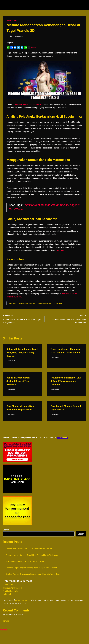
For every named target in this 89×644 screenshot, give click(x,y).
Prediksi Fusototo (10, 591)
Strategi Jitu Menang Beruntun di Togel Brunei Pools (66, 319)
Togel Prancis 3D (44, 303)
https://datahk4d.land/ (13, 588)
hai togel (4, 630)
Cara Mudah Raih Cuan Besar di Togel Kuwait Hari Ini (29, 549)
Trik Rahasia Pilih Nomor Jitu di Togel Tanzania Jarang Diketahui (66, 381)
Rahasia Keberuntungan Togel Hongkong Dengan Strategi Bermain (22, 353)
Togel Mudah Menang (27, 303)
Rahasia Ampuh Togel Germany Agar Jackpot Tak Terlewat (31, 568)
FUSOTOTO (8, 585)
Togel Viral (58, 303)
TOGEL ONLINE (12, 20)
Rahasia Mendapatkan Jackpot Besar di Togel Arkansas (18, 381)
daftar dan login (22, 600)
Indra (10, 36)
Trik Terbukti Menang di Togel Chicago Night (25, 561)
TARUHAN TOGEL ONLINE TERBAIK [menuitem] (28, 104)
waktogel (7, 594)
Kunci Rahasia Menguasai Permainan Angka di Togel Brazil (23, 319)
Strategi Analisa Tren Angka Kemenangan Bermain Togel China (33, 574)
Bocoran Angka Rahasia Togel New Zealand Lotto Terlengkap (32, 555)
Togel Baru (12, 303)
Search (6, 530)
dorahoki (7, 621)
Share (34, 48)
